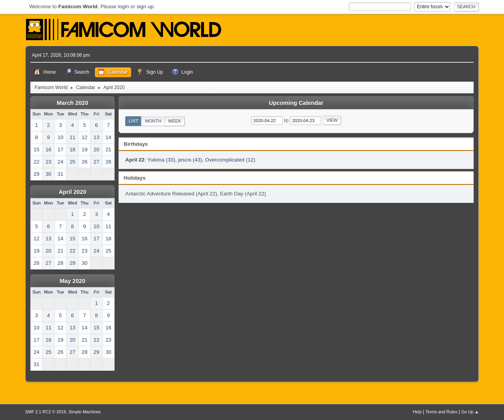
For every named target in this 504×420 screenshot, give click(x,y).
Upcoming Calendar (296, 103)
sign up (145, 7)
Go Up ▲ (470, 412)
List (134, 121)
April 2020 (72, 192)
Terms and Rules (442, 412)
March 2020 (72, 103)
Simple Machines (85, 412)
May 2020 (72, 281)
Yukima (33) (161, 160)
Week (175, 121)
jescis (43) (190, 160)
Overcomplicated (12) (230, 160)
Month (153, 121)
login (123, 7)
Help (417, 412)
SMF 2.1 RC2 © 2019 (45, 412)
